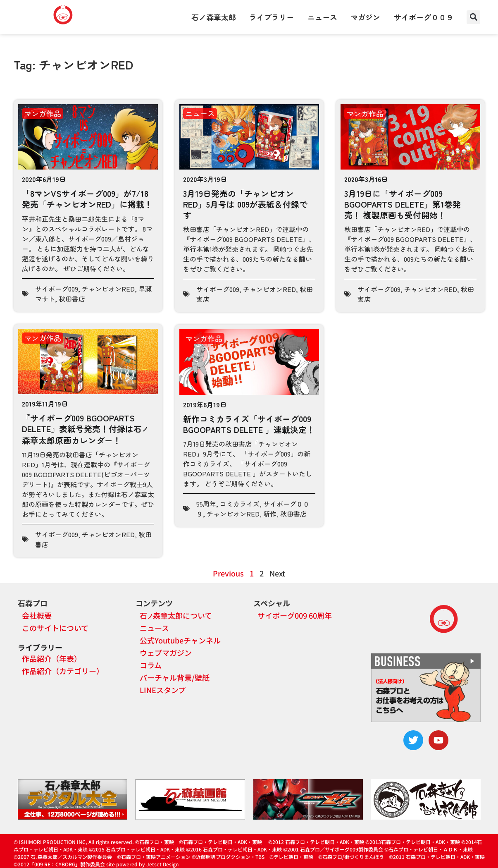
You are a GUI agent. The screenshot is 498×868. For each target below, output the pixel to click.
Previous (228, 573)
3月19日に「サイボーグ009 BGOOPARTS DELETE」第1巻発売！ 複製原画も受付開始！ (403, 204)
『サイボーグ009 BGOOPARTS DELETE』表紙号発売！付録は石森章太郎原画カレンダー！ (85, 429)
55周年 (206, 504)
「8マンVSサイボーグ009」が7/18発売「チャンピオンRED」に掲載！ (87, 199)
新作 (270, 514)
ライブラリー (272, 17)
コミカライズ (240, 504)
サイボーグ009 (57, 289)
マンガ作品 (43, 113)
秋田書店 (72, 299)
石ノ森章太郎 (214, 17)
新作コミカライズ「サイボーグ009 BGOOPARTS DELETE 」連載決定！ (249, 424)
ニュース (322, 17)
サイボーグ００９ (424, 17)
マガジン (365, 17)
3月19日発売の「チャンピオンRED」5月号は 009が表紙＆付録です (245, 204)
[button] (473, 17)
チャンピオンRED (108, 289)
